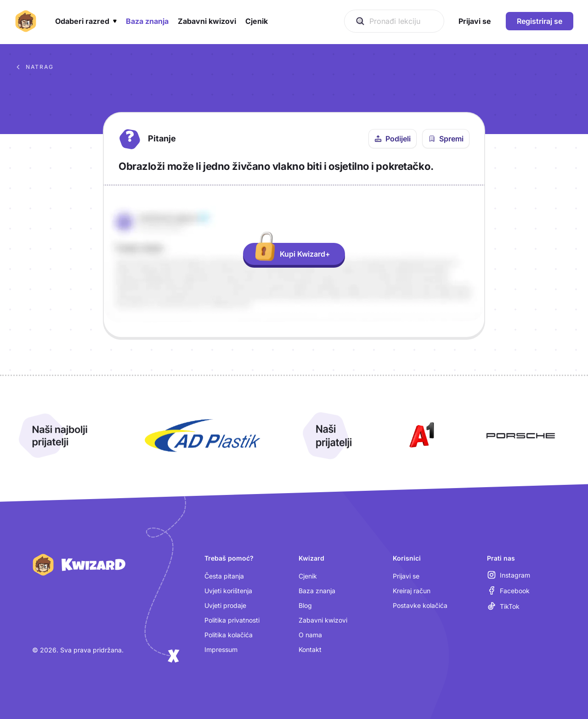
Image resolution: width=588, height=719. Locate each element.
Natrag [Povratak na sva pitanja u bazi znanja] (34, 67)
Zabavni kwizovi (323, 620)
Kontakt (310, 649)
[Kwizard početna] (26, 21)
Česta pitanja (224, 576)
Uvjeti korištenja (228, 591)
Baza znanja (317, 591)
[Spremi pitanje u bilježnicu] (446, 139)
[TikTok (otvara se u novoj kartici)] (503, 606)
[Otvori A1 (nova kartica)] (420, 436)
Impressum (221, 649)
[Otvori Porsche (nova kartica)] (520, 436)
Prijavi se (406, 576)
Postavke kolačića (420, 605)
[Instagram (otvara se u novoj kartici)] (509, 575)
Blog (305, 605)
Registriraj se (540, 21)
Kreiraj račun (412, 591)
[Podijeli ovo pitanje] (393, 139)
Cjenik (308, 576)
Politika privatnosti (232, 620)
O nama (310, 635)
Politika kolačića (229, 635)
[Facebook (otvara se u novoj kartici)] (508, 590)
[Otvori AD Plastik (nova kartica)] (203, 436)
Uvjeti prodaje (225, 605)
